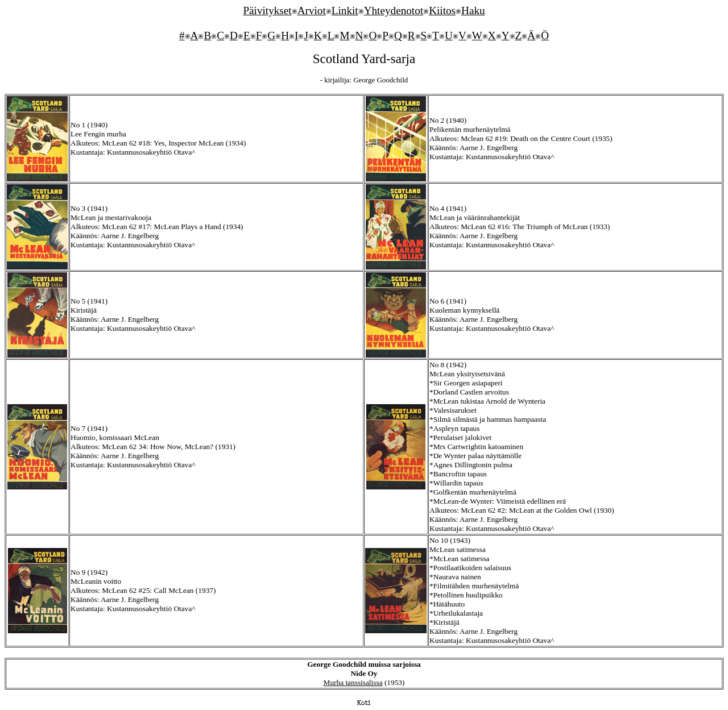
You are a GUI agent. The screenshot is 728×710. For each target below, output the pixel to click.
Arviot (312, 11)
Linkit (345, 11)
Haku (473, 11)
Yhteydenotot (394, 11)
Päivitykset (267, 11)
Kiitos (442, 11)
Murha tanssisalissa (353, 682)
